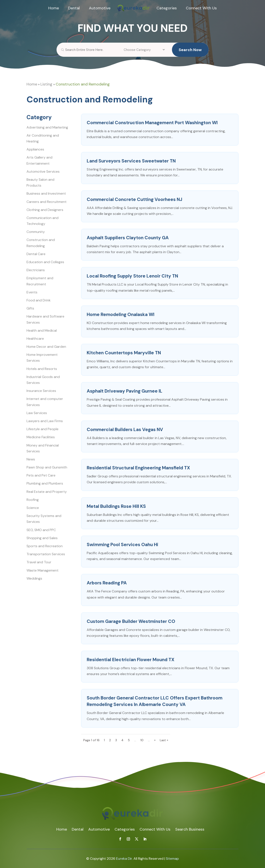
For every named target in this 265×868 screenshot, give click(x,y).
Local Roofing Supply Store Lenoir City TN (132, 276)
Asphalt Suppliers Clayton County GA (128, 238)
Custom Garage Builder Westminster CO (131, 621)
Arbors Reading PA (107, 583)
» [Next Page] (155, 740)
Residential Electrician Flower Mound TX (131, 660)
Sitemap (172, 859)
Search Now (190, 53)
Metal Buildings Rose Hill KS (116, 506)
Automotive (100, 8)
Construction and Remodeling (83, 84)
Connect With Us (201, 8)
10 (142, 740)
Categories (167, 8)
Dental (74, 8)
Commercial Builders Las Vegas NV (125, 430)
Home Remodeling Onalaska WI (121, 314)
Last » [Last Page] (164, 740)
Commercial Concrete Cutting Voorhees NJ (134, 199)
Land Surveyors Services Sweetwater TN (131, 161)
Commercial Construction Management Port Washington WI (152, 123)
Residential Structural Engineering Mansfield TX (138, 468)
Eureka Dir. (124, 859)
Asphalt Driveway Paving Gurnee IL (125, 391)
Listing (46, 84)
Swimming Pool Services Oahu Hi (122, 545)
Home (54, 8)
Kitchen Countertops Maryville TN (124, 353)
